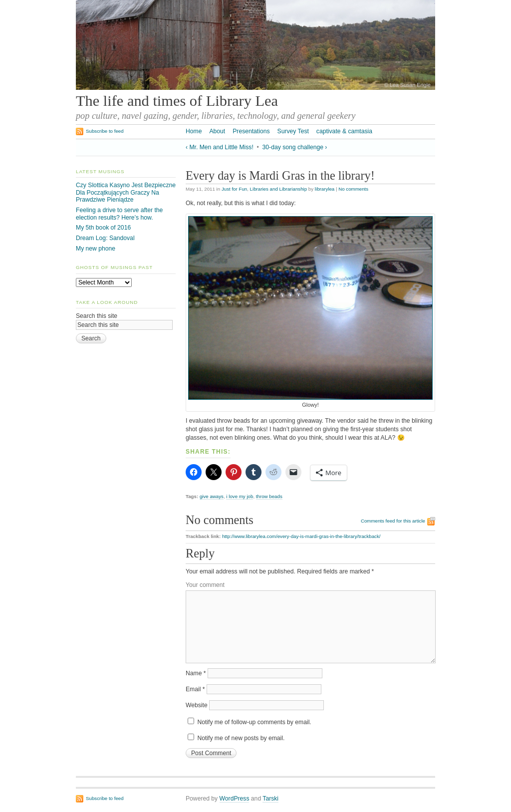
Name (196, 673)
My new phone (96, 249)
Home (194, 131)
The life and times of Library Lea (177, 101)
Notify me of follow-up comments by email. (254, 722)
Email (195, 689)
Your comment (205, 585)
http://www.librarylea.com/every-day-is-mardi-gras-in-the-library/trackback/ (301, 536)
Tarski (270, 799)
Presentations (251, 131)
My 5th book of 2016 (103, 228)
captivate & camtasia (344, 131)
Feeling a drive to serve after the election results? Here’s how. (119, 214)
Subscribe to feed (105, 131)
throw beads (269, 496)
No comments (353, 189)
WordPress (235, 799)
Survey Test (293, 131)
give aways (212, 496)
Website (197, 705)
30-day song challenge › (295, 147)
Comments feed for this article (393, 521)
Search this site (97, 316)
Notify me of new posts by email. (241, 738)
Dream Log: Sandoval (105, 238)
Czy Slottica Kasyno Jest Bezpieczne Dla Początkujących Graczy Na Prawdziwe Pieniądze (126, 192)
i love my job (240, 496)
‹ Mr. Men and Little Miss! (220, 147)
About (217, 131)
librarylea (325, 189)
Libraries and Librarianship (279, 189)
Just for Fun (234, 189)
